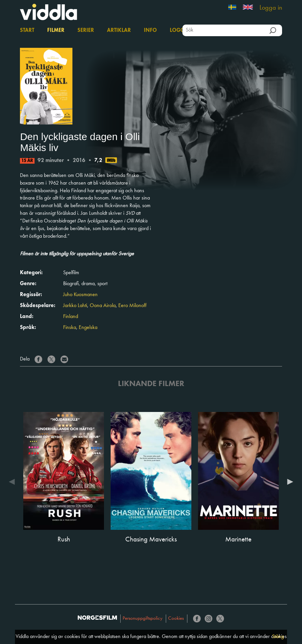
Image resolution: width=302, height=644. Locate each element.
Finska (70, 328)
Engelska (88, 328)
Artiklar (119, 31)
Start (27, 31)
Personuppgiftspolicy (143, 619)
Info (150, 31)
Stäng (278, 637)
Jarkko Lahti (75, 306)
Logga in (271, 8)
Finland (71, 317)
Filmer (56, 31)
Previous (13, 482)
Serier (86, 31)
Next (289, 482)
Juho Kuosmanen (80, 295)
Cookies (176, 619)
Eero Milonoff (132, 306)
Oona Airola (103, 306)
